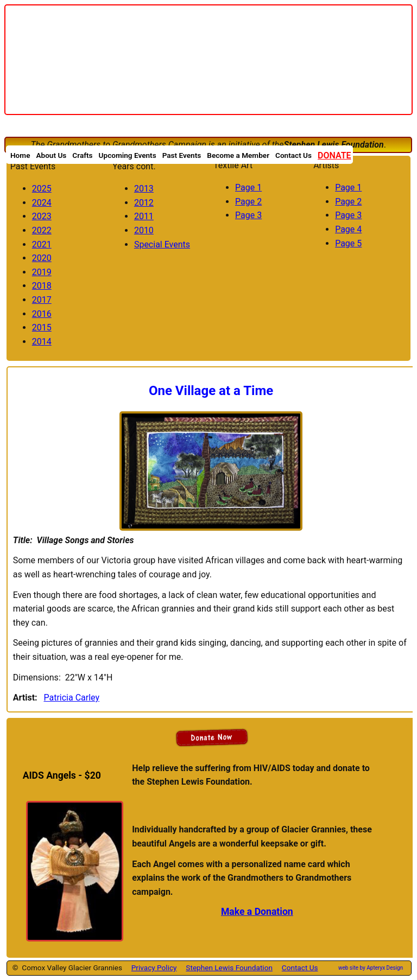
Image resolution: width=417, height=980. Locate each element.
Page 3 (248, 215)
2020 (42, 258)
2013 (144, 189)
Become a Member (238, 155)
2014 (42, 342)
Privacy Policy (154, 968)
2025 (42, 189)
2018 (42, 286)
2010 (144, 230)
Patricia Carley (71, 698)
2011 (144, 216)
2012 (144, 203)
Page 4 (348, 229)
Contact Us (300, 968)
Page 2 (248, 202)
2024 (42, 203)
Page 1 (248, 187)
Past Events (182, 155)
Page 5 (348, 243)
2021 (42, 244)
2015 (42, 327)
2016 (42, 314)
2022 (42, 230)
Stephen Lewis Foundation (229, 968)
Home (20, 155)
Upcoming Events (128, 155)
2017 (42, 300)
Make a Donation (257, 912)
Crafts (82, 155)
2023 (42, 216)
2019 (42, 272)
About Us (51, 155)
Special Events (162, 244)
